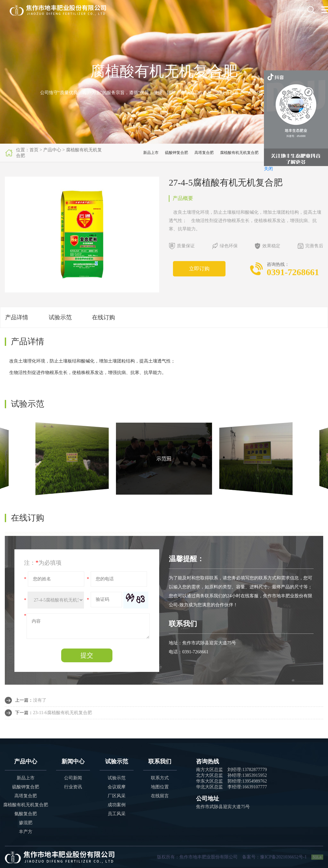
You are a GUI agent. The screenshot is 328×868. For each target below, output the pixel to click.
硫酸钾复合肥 (176, 153)
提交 (87, 655)
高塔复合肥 (204, 153)
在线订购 (103, 317)
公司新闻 (73, 778)
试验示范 (60, 317)
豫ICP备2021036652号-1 (283, 857)
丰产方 (26, 832)
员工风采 (117, 814)
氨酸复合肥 (26, 814)
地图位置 (160, 787)
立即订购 (199, 269)
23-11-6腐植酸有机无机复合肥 (62, 713)
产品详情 (17, 317)
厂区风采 (117, 796)
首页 (34, 150)
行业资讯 (73, 787)
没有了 (40, 700)
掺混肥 (26, 823)
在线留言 (160, 796)
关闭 (268, 169)
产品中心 (52, 150)
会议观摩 (117, 787)
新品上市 (151, 153)
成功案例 (117, 805)
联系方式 (160, 778)
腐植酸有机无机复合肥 (239, 153)
